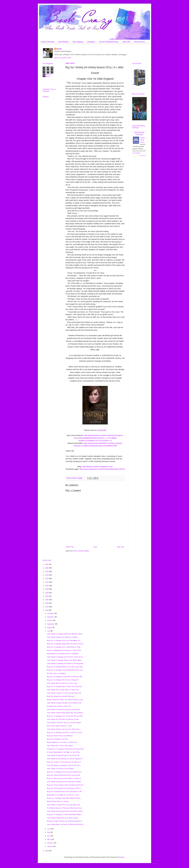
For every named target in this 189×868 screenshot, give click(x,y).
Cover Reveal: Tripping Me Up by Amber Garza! (62, 818)
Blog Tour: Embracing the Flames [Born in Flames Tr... (64, 779)
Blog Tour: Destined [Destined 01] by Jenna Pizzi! (63, 775)
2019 (47, 589)
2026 (47, 565)
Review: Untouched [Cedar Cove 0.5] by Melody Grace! (65, 700)
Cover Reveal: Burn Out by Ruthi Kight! (60, 746)
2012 (47, 851)
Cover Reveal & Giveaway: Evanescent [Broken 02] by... (65, 634)
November (51, 617)
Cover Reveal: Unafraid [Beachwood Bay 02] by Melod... (65, 713)
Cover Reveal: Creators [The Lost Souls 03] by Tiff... (63, 805)
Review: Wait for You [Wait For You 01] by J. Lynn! (63, 795)
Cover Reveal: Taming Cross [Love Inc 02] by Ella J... (64, 729)
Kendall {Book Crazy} (142, 140)
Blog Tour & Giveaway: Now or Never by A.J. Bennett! (65, 687)
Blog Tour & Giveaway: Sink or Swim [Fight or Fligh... (64, 647)
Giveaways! (91, 42)
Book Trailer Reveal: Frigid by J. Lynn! (59, 726)
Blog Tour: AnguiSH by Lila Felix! (57, 739)
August (50, 628)
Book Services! (140, 42)
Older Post (121, 547)
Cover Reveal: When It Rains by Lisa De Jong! (62, 683)
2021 (47, 582)
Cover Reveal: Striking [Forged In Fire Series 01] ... (63, 756)
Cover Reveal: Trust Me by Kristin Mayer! (61, 769)
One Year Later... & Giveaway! (56, 673)
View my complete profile (63, 58)
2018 (47, 593)
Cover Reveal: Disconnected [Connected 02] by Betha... (65, 811)
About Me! (126, 42)
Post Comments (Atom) (82, 551)
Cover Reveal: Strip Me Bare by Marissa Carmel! (63, 719)
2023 (47, 575)
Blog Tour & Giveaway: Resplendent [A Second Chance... (65, 644)
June (49, 829)
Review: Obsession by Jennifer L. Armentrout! (62, 742)
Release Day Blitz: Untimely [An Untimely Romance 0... (64, 821)
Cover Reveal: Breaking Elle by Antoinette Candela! (64, 782)
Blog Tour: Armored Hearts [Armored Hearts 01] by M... (65, 785)
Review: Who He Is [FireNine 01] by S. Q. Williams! (63, 654)
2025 (47, 568)
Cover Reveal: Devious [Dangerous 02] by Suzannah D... (65, 759)
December (51, 614)
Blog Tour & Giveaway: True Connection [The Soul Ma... (65, 716)
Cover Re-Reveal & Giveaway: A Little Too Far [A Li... (64, 765)
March (50, 840)
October (50, 621)
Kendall (59, 49)
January (50, 847)
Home (95, 547)
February (51, 843)
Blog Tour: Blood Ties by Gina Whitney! (60, 736)
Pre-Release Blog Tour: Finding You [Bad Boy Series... (64, 808)
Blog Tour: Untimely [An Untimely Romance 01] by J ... (64, 788)
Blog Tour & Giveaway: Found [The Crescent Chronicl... (65, 733)
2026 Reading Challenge (139, 133)
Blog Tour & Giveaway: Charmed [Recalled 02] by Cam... (65, 670)
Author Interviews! (48, 42)
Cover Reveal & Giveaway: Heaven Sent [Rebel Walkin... (64, 660)
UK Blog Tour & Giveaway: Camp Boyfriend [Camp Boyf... (65, 749)
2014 (47, 607)
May (49, 832)
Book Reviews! (64, 42)
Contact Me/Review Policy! (109, 42)
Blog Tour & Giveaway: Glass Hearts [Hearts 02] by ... (64, 798)
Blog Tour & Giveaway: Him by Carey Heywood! (62, 680)
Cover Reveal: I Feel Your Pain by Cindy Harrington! (64, 723)
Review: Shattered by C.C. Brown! (58, 802)
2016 (47, 600)
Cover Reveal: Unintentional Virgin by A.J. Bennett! (64, 710)
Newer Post (70, 547)
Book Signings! (78, 42)
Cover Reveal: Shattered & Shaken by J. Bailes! (62, 637)
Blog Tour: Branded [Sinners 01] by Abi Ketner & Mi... (64, 792)
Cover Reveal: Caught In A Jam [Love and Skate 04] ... (64, 693)
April (49, 836)
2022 (47, 579)
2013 (47, 610)
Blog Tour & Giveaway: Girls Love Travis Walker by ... (64, 641)
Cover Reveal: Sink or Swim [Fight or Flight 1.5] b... (63, 690)
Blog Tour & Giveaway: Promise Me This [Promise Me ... (65, 677)
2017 (47, 596)
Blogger (122, 857)
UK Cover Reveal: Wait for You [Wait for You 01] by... (63, 752)
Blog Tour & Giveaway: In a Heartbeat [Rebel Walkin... (64, 815)
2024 (47, 572)
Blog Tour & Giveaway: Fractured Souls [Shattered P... (64, 772)
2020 (47, 586)
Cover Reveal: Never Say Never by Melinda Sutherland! (65, 824)
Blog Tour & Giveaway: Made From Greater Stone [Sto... (65, 667)
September (51, 624)
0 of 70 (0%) (137, 153)
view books (142, 155)
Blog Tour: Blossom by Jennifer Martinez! (61, 696)
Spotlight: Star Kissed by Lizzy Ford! (59, 706)
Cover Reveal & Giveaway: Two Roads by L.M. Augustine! (65, 664)
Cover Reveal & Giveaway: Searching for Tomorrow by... (65, 657)
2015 (47, 603)
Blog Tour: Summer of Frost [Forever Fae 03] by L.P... (64, 762)
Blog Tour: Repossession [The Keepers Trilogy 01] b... (64, 650)
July (49, 631)
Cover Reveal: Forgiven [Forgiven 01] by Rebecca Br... (64, 703)
